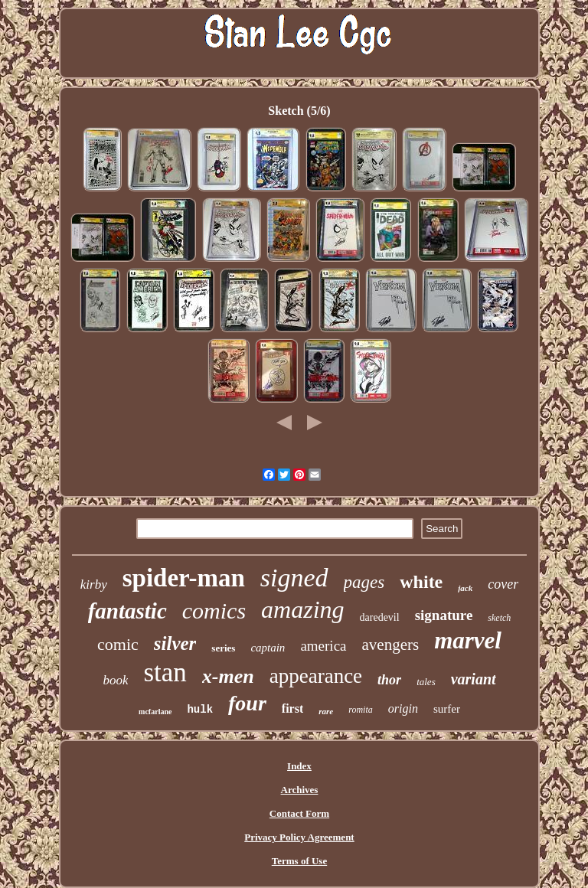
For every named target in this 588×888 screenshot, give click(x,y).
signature (444, 615)
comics (214, 610)
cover (503, 584)
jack (465, 588)
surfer (447, 709)
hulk (200, 710)
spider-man (184, 578)
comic (118, 644)
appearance (316, 676)
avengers (391, 645)
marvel (468, 640)
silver (175, 643)
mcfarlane (155, 712)
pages (364, 582)
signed (294, 578)
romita (361, 710)
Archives (300, 790)
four (247, 703)
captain (268, 648)
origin (403, 708)
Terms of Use (299, 861)
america (323, 646)
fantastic (127, 611)
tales (426, 682)
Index (299, 766)
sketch (499, 618)
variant (474, 679)
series (223, 648)
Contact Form (299, 813)
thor (389, 680)
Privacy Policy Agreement (299, 837)
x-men (228, 676)
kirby (94, 584)
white (421, 582)
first (292, 708)
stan (165, 673)
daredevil (380, 617)
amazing (302, 609)
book (115, 680)
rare (326, 711)
